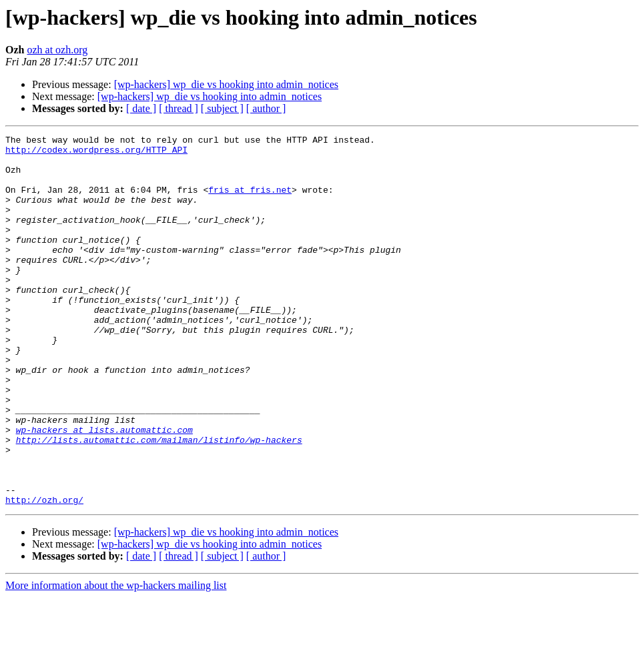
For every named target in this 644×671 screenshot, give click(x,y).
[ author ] (266, 108)
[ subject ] (222, 108)
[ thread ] (179, 108)
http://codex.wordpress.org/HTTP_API (96, 153)
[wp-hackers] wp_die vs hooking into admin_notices (226, 84)
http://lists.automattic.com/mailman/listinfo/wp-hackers (159, 502)
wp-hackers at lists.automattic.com (104, 490)
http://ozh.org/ (44, 574)
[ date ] (141, 108)
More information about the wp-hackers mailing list (116, 659)
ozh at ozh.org (57, 50)
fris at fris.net (250, 201)
